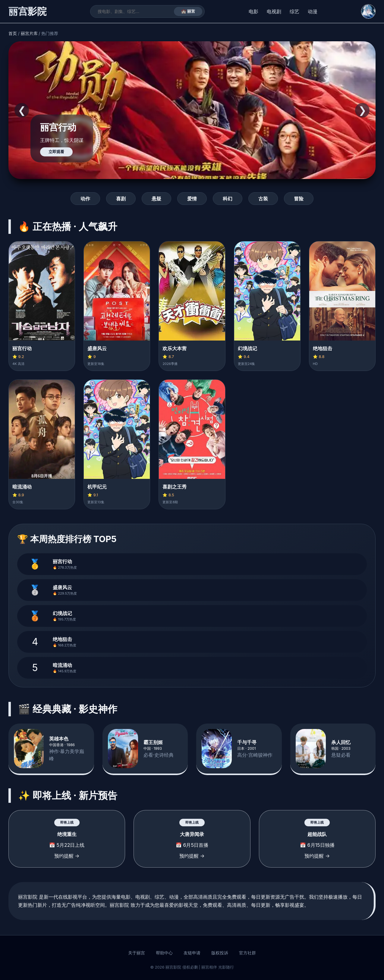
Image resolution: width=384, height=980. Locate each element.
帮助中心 (164, 953)
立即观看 (56, 152)
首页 (13, 33)
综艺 (294, 11)
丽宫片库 (29, 33)
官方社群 (247, 953)
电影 (253, 11)
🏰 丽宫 (188, 11)
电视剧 (274, 11)
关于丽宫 (137, 953)
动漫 (313, 11)
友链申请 (192, 953)
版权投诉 (220, 953)
